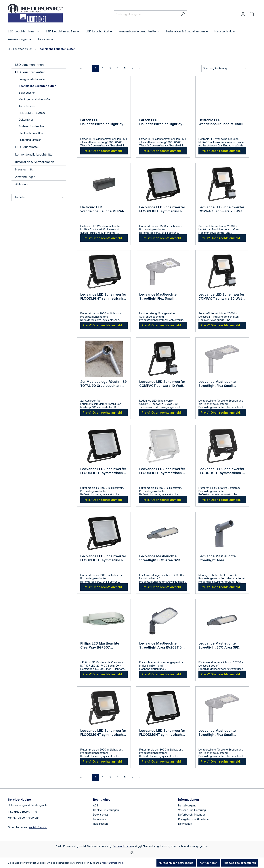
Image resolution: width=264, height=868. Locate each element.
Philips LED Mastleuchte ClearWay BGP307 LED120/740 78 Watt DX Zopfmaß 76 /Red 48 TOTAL (103, 645)
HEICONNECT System (32, 113)
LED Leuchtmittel (27, 147)
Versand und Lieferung (192, 810)
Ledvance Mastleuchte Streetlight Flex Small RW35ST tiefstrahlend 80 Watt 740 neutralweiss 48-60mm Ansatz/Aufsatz (220, 733)
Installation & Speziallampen (35, 162)
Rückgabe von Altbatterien (194, 819)
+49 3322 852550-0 (22, 812)
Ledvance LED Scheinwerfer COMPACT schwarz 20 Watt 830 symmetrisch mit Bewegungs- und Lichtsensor (221, 209)
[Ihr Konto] (243, 14)
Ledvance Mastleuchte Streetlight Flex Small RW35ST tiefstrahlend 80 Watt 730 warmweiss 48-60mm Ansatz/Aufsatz (219, 384)
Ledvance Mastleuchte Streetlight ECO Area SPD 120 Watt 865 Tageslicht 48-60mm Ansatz (162, 558)
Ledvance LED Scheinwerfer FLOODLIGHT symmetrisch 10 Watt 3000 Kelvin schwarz (222, 471)
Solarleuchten (27, 93)
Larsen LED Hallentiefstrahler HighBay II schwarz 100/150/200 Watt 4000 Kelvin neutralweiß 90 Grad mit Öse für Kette (103, 122)
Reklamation (100, 824)
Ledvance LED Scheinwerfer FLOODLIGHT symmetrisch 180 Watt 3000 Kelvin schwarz (103, 471)
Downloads (185, 824)
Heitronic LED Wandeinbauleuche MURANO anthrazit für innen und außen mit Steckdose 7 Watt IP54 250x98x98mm (222, 122)
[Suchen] (183, 14)
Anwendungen (25, 177)
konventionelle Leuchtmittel (34, 154)
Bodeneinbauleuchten (32, 126)
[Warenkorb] (252, 14)
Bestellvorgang (187, 805)
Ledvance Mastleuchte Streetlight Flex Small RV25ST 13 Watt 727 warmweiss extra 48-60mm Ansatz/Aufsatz (161, 296)
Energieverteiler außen (33, 79)
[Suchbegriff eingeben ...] (146, 14)
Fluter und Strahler (30, 140)
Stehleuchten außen (31, 133)
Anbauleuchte (27, 106)
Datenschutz (101, 815)
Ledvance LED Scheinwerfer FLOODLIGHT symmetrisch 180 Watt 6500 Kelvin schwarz (162, 733)
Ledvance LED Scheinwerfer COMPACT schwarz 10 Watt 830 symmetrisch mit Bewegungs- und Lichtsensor (162, 384)
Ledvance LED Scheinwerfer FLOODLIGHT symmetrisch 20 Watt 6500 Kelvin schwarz (104, 733)
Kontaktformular (38, 827)
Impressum (100, 819)
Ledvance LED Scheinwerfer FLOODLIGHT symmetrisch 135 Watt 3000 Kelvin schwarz (162, 209)
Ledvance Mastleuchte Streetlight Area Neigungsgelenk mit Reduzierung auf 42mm (217, 558)
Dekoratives (26, 120)
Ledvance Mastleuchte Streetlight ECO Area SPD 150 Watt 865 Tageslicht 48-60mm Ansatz (221, 645)
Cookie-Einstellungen (106, 810)
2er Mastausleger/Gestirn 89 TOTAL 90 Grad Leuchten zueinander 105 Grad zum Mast (104, 384)
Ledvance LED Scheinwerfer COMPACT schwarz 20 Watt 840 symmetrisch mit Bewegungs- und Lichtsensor (221, 296)
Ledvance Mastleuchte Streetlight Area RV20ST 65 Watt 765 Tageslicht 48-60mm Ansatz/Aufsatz (161, 645)
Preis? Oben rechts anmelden (104, 151)
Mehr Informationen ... (113, 863)
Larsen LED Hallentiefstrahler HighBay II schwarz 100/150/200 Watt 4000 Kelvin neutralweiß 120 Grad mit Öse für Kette (162, 122)
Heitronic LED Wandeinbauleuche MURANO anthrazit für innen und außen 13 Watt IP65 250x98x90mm (104, 209)
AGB (96, 805)
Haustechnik (24, 169)
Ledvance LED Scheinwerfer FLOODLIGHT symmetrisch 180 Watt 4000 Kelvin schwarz (103, 558)
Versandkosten (123, 846)
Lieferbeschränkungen (192, 815)
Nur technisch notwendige (176, 863)
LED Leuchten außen (30, 72)
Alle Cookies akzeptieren (240, 863)
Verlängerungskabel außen (35, 99)
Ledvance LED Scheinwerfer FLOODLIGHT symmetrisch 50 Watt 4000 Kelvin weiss (162, 471)
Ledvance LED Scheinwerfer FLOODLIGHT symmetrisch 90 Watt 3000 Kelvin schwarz (103, 296)
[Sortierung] (225, 68)
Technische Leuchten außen (38, 86)
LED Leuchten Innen (29, 65)
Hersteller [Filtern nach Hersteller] (39, 197)
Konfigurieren (208, 863)
